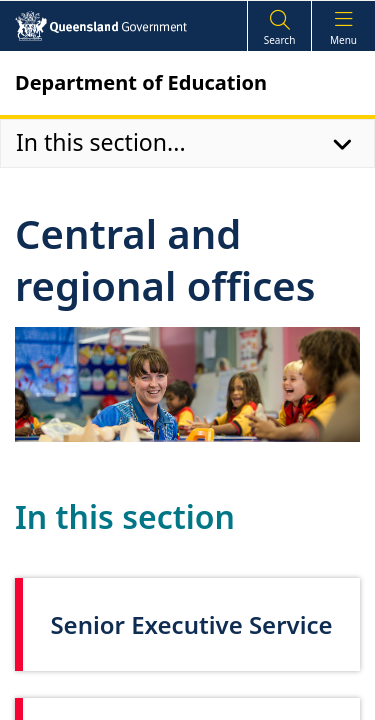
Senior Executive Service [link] (191, 624)
